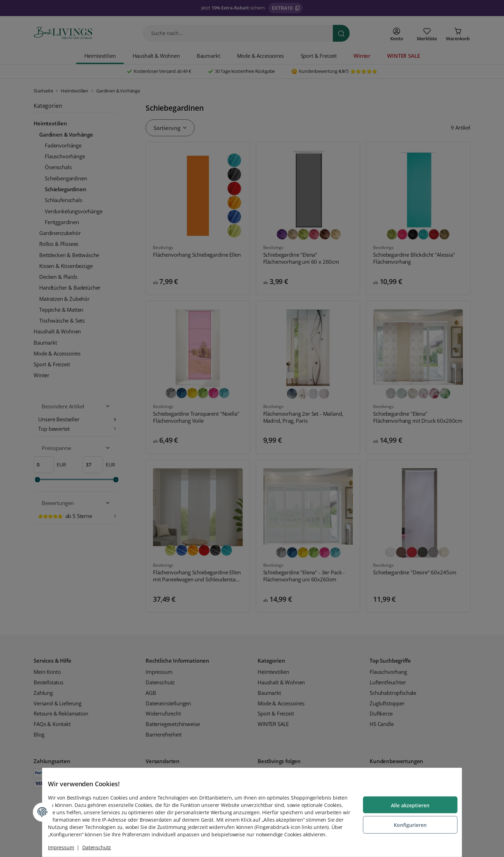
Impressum (67, 847)
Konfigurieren (405, 821)
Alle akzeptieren (405, 802)
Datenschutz (102, 847)
